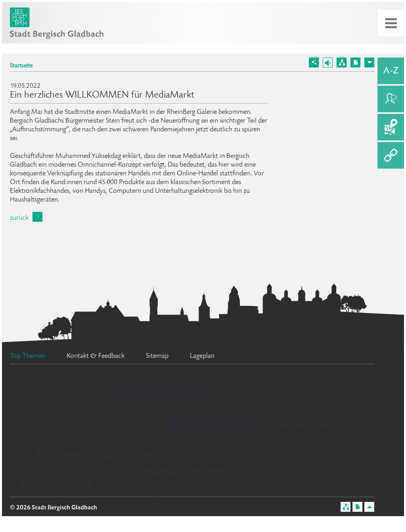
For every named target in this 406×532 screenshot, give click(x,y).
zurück (19, 218)
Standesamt (213, 427)
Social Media (55, 484)
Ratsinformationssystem (84, 430)
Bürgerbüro (161, 390)
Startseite (21, 66)
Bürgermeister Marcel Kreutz (233, 450)
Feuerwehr (308, 426)
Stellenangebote (178, 472)
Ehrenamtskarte (65, 394)
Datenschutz (290, 402)
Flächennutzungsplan (94, 455)
